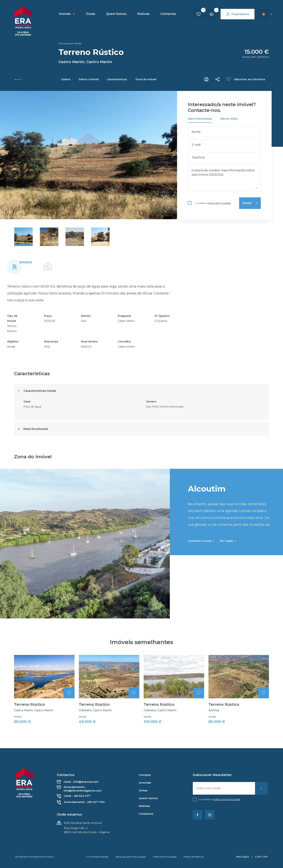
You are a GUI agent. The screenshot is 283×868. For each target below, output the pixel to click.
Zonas (91, 14)
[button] (173, 155)
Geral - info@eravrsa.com (78, 782)
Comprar (145, 775)
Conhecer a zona (201, 559)
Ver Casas (228, 559)
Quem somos (148, 798)
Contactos (168, 14)
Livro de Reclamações (97, 857)
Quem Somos (116, 14)
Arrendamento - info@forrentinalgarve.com (79, 789)
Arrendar (145, 783)
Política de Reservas (194, 857)
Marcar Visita (229, 119)
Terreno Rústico (29, 722)
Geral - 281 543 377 (74, 796)
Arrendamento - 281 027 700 (81, 802)
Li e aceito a (213, 203)
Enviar (250, 203)
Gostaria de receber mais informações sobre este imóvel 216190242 (224, 179)
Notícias (143, 14)
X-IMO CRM (261, 857)
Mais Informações (200, 119)
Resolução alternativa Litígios (131, 857)
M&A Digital (242, 857)
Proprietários (238, 14)
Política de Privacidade (219, 203)
